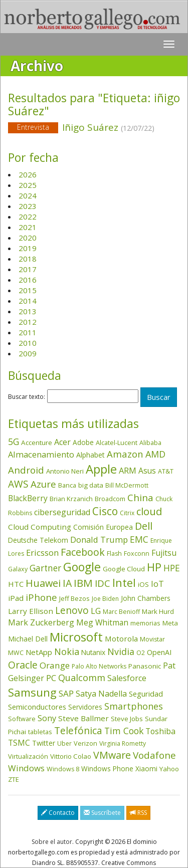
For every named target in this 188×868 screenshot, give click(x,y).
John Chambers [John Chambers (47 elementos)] (146, 598)
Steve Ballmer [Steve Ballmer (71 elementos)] (83, 718)
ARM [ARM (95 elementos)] (128, 470)
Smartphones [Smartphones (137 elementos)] (134, 706)
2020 (28, 238)
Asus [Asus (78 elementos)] (147, 471)
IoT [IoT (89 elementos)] (157, 584)
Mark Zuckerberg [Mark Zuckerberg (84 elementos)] (41, 622)
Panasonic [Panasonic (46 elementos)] (145, 666)
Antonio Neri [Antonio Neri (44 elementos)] (65, 471)
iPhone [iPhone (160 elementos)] (41, 597)
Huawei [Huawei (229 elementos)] (43, 583)
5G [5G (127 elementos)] (14, 442)
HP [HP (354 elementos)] (154, 567)
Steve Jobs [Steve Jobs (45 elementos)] (127, 719)
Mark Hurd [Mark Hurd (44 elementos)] (158, 611)
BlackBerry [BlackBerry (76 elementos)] (28, 498)
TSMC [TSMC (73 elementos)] (19, 743)
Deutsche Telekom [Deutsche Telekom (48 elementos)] (38, 540)
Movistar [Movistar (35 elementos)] (152, 639)
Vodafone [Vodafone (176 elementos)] (154, 755)
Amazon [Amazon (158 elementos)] (125, 454)
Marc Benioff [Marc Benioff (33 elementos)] (121, 612)
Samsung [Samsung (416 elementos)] (32, 692)
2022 (28, 216)
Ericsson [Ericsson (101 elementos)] (42, 553)
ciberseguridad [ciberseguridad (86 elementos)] (62, 512)
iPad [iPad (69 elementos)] (16, 598)
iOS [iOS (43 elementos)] (143, 584)
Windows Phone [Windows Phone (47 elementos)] (107, 769)
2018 (28, 259)
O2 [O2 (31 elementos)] (141, 653)
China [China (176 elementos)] (140, 498)
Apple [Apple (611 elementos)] (101, 469)
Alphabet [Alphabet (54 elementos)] (90, 455)
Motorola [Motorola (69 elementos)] (121, 638)
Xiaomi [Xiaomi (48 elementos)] (146, 769)
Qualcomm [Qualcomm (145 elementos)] (82, 678)
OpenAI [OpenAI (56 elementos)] (159, 652)
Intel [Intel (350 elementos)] (124, 583)
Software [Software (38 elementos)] (22, 719)
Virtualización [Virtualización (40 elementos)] (28, 756)
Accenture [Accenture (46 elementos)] (37, 443)
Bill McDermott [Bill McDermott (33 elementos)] (127, 485)
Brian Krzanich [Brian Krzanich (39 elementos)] (71, 499)
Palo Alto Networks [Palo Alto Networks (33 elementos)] (99, 666)
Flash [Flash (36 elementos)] (114, 554)
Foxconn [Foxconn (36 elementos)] (137, 554)
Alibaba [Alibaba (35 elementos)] (150, 443)
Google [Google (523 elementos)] (82, 567)
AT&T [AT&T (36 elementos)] (166, 471)
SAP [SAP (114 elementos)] (66, 693)
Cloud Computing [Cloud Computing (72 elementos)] (40, 527)
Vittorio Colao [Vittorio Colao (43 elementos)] (71, 756)
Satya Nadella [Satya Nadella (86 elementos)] (101, 694)
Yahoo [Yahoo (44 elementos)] (169, 769)
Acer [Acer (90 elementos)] (62, 442)
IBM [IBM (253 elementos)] (83, 583)
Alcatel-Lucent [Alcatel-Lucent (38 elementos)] (117, 443)
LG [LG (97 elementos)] (96, 611)
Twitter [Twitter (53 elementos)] (44, 743)
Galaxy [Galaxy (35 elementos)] (18, 569)
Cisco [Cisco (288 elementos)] (105, 511)
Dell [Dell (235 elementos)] (144, 526)
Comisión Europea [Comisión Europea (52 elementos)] (103, 527)
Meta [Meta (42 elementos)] (170, 623)
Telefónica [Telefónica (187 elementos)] (78, 731)
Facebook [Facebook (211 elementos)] (83, 552)
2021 (28, 227)
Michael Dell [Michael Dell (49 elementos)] (28, 639)
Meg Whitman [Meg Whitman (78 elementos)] (102, 622)
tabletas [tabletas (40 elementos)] (40, 732)
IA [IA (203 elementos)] (67, 583)
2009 (28, 353)
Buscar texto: (27, 397)
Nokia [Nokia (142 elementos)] (67, 652)
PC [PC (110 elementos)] (51, 678)
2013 (28, 311)
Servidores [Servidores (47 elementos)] (85, 707)
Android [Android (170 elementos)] (26, 470)
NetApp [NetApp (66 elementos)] (39, 652)
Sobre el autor (52, 842)
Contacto (58, 813)
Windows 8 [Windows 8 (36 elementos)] (63, 769)
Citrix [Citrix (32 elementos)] (127, 513)
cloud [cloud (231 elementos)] (149, 511)
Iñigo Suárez (94, 128)
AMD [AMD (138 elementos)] (155, 454)
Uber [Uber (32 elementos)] (64, 743)
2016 (28, 280)
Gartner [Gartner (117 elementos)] (45, 568)
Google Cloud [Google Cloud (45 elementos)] (124, 569)
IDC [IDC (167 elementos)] (103, 583)
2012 (28, 322)
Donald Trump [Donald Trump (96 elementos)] (99, 539)
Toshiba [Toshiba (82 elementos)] (160, 731)
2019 (28, 248)
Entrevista (33, 127)
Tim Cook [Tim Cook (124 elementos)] (124, 731)
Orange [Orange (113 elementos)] (55, 665)
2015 (28, 290)
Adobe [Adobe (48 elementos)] (83, 442)
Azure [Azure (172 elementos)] (43, 484)
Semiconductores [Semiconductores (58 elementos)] (37, 707)
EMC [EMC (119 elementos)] (139, 539)
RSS (138, 813)
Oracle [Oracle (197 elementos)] (23, 665)
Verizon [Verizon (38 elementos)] (85, 743)
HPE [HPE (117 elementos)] (172, 568)
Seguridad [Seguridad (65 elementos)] (146, 694)
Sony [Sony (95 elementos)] (47, 718)
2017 (28, 269)
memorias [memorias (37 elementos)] (145, 623)
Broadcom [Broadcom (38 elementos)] (110, 499)
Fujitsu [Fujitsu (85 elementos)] (164, 553)
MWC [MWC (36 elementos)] (16, 653)
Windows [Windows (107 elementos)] (26, 768)
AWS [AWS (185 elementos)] (18, 484)
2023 (28, 206)
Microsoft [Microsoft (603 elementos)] (76, 637)
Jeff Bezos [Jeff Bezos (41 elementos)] (74, 598)
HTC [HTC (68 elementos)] (16, 584)
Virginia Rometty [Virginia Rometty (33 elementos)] (123, 743)
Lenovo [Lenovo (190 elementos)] (72, 610)
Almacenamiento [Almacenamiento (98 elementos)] (41, 454)
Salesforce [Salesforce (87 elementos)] (127, 678)
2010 (28, 343)
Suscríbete (102, 813)
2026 (28, 174)
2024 (28, 195)
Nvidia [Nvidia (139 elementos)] (121, 652)
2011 (28, 332)
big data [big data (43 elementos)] (91, 485)
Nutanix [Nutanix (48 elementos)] (93, 652)
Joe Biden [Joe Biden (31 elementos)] (105, 599)
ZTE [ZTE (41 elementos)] (14, 779)
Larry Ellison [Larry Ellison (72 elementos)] (31, 611)
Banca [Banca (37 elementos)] (67, 485)
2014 (28, 301)
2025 (28, 185)
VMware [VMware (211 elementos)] (112, 755)
